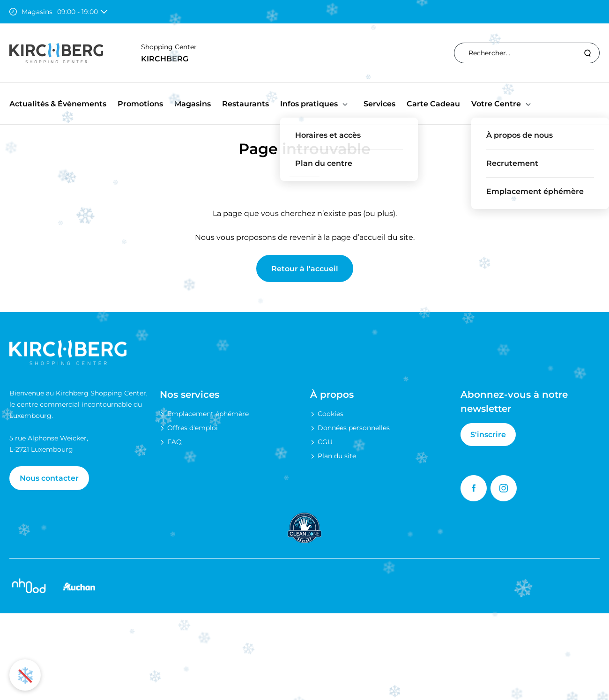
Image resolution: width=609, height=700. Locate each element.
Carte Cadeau (433, 104)
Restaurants (245, 104)
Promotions (140, 104)
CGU (325, 442)
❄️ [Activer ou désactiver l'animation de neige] (25, 675)
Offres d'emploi (193, 428)
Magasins (193, 104)
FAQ (175, 442)
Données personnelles (354, 428)
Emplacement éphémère (208, 414)
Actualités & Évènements (58, 104)
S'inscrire (488, 435)
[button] (345, 104)
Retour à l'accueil (305, 269)
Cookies (330, 414)
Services (379, 104)
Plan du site (337, 456)
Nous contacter (49, 478)
